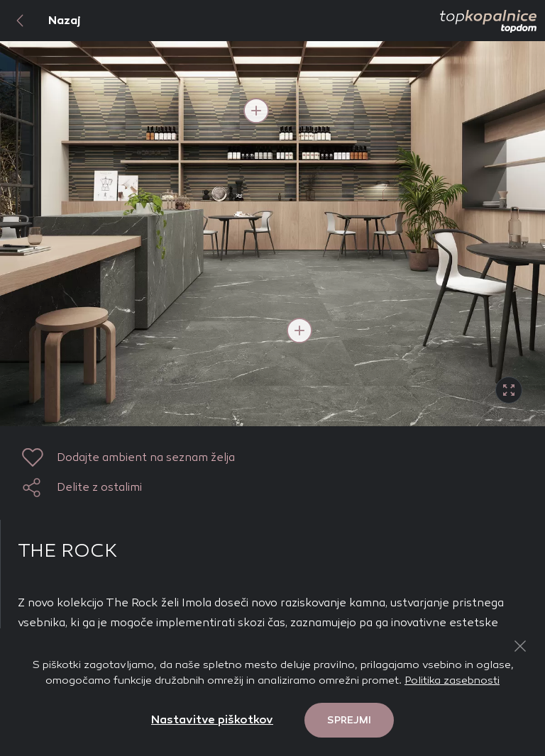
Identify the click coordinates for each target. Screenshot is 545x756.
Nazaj (40, 21)
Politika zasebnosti (452, 680)
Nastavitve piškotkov (212, 719)
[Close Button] (520, 646)
